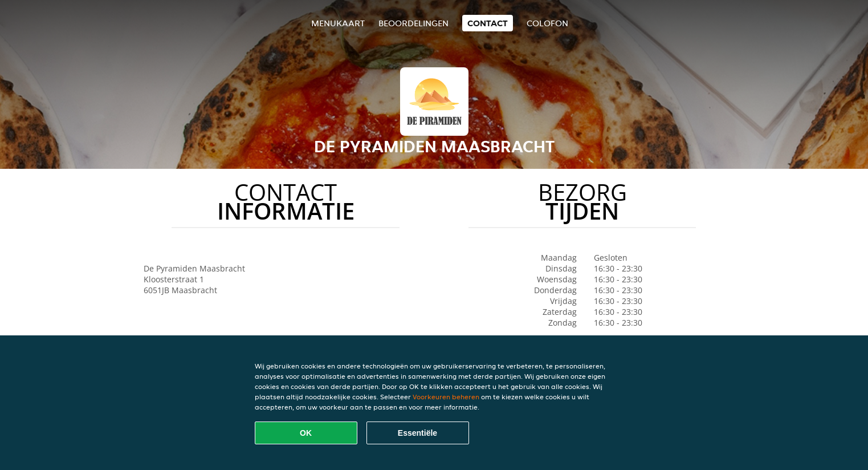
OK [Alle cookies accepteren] (306, 433)
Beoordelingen (413, 23)
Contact (488, 23)
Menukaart (338, 23)
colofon (547, 23)
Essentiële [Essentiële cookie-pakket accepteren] (417, 433)
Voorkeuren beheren (446, 397)
